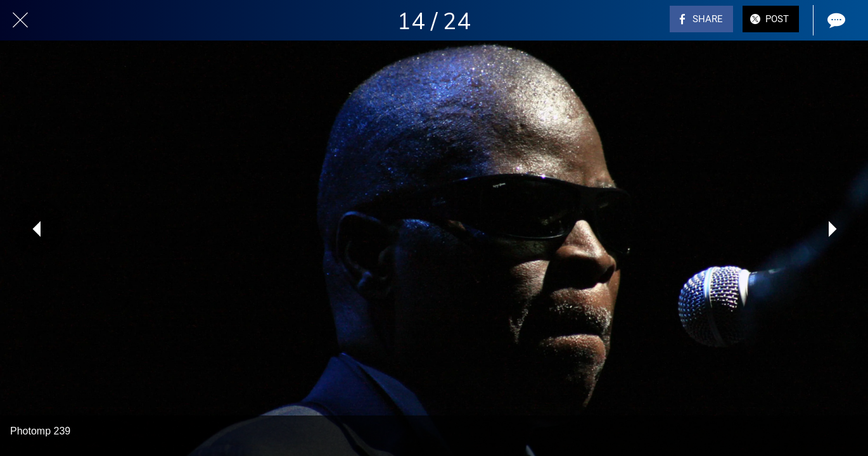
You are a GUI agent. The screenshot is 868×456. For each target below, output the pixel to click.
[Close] (20, 20)
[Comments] (835, 20)
